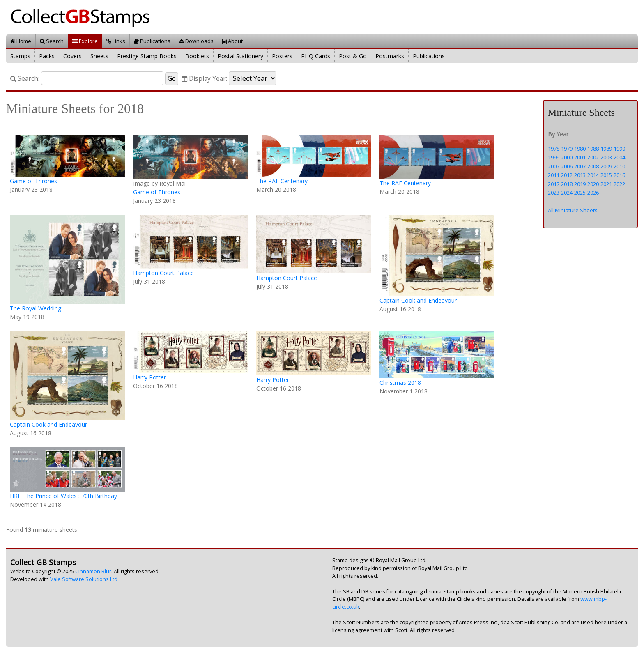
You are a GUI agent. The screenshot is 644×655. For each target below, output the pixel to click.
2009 (606, 166)
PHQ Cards (316, 56)
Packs (47, 56)
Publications (152, 41)
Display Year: (204, 79)
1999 (554, 157)
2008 (593, 166)
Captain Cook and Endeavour (418, 300)
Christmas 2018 (400, 383)
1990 (619, 149)
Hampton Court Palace (163, 273)
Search (52, 41)
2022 (619, 184)
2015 (606, 175)
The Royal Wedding (36, 308)
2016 (619, 175)
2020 (593, 184)
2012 (567, 175)
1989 (606, 149)
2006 (567, 166)
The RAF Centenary (282, 181)
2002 (593, 157)
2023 (554, 193)
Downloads (196, 41)
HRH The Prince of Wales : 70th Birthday (63, 496)
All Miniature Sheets (573, 210)
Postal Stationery (240, 56)
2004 (619, 157)
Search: (25, 79)
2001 (580, 157)
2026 (593, 193)
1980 (580, 149)
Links (116, 41)
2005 (554, 166)
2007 (580, 166)
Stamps (20, 56)
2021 (606, 184)
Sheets (99, 56)
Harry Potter (149, 377)
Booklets (197, 56)
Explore (85, 41)
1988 (593, 149)
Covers (72, 56)
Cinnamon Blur (93, 571)
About (232, 41)
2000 (567, 157)
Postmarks (390, 56)
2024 (567, 193)
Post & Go (353, 56)
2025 (580, 193)
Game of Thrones (33, 181)
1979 (567, 149)
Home (21, 41)
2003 (606, 157)
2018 (567, 184)
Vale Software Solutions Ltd (84, 579)
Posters (282, 56)
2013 (580, 175)
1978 (554, 149)
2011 (554, 175)
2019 (580, 184)
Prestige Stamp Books (147, 56)
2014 (593, 175)
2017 (554, 184)
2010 (619, 166)
